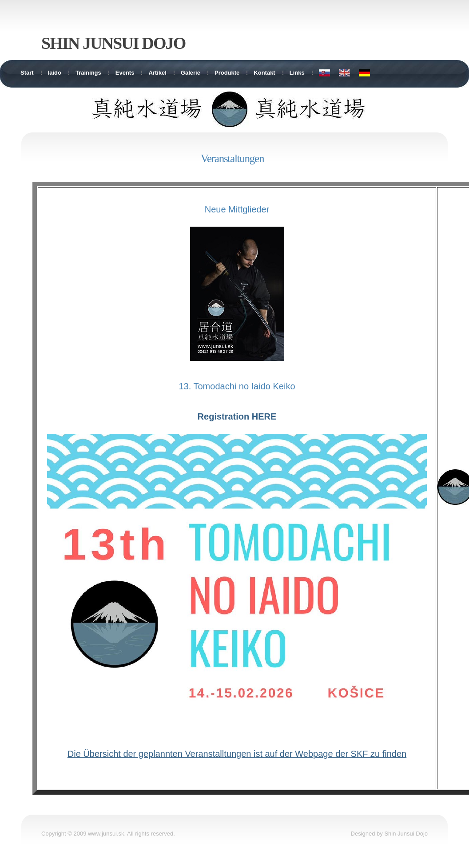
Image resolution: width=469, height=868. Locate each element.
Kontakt (264, 73)
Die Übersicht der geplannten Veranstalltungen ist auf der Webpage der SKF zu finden (237, 754)
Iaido (55, 73)
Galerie (191, 73)
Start (27, 73)
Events (125, 73)
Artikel (157, 73)
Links (297, 73)
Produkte (227, 73)
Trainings (88, 73)
